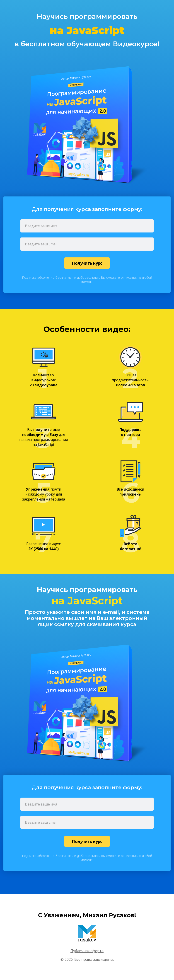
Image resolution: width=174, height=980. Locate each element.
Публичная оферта (87, 951)
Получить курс (87, 263)
